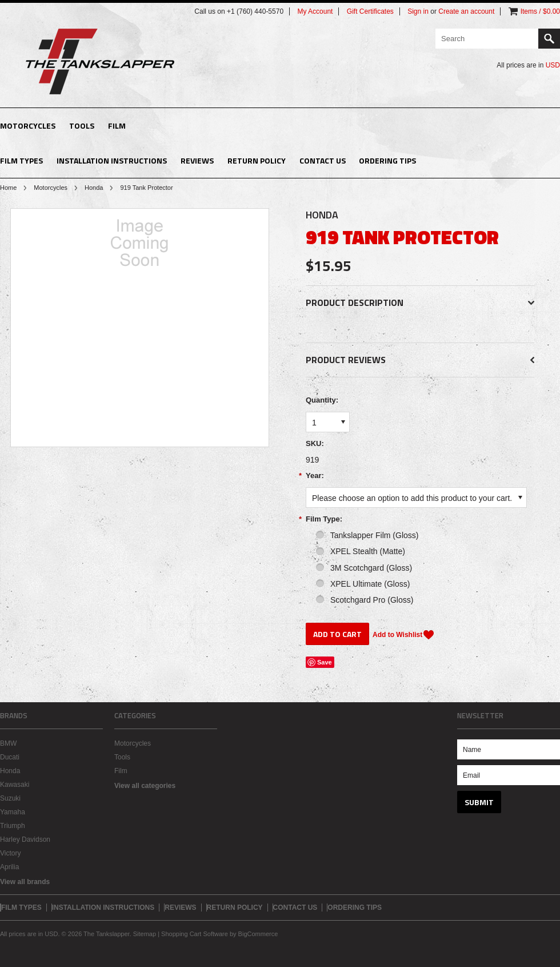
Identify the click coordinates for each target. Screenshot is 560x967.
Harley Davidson (25, 839)
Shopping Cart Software (195, 934)
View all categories (145, 786)
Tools (82, 126)
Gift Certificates (370, 11)
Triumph (13, 826)
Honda (94, 188)
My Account (315, 11)
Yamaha (13, 812)
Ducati (10, 757)
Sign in (418, 11)
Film (117, 126)
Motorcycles (28, 126)
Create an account (466, 11)
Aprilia (9, 867)
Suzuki (10, 798)
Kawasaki (15, 785)
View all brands (25, 882)
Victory (10, 853)
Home (8, 188)
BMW (8, 743)
